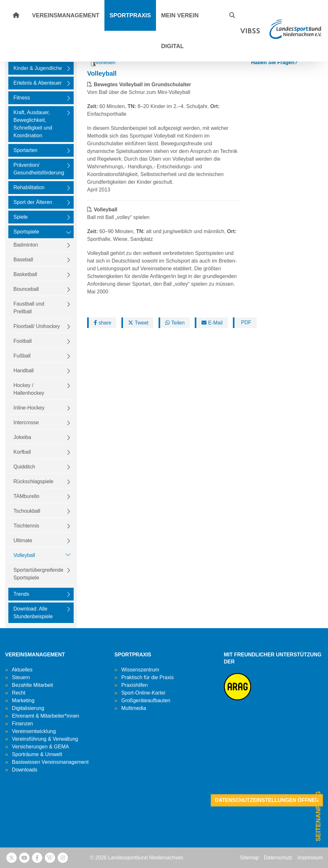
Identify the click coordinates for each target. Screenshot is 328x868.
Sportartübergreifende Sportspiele (38, 574)
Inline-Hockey (29, 408)
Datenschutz (278, 858)
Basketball (25, 274)
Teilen (175, 323)
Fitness (22, 98)
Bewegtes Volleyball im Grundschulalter (143, 84)
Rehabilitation (29, 187)
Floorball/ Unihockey (37, 326)
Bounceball (26, 289)
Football (23, 341)
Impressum (310, 858)
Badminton (26, 245)
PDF (245, 322)
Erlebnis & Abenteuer (37, 83)
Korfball (22, 452)
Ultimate (23, 540)
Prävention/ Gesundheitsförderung (39, 169)
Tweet (138, 323)
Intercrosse (26, 422)
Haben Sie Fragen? (274, 62)
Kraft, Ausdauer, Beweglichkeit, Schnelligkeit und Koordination (33, 124)
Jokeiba (22, 437)
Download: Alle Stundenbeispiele (33, 613)
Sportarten (25, 150)
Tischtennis (26, 526)
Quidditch (24, 467)
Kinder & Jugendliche (38, 68)
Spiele (20, 217)
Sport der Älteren (33, 202)
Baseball (23, 260)
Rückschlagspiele (33, 481)
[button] (232, 15)
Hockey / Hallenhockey (29, 389)
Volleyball (24, 555)
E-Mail (212, 323)
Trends (21, 594)
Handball (24, 371)
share (102, 323)
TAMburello (26, 496)
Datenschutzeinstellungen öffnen (267, 800)
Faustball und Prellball (29, 308)
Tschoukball (27, 511)
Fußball (22, 356)
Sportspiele (26, 232)
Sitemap (249, 858)
